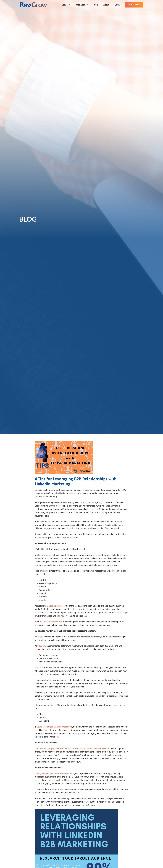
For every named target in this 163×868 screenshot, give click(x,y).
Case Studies (82, 5)
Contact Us (134, 5)
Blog (96, 5)
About (106, 5)
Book (117, 5)
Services (66, 5)
